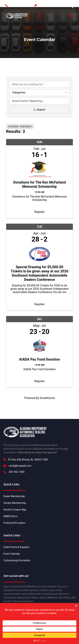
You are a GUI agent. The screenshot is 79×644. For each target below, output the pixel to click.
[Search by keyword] (39, 84)
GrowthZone (47, 398)
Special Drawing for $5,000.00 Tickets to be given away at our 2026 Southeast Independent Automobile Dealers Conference (39, 273)
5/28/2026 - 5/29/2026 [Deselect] (20, 127)
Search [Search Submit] (39, 110)
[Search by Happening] (39, 101)
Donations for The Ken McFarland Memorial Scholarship (39, 184)
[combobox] (39, 93)
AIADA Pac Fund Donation (39, 359)
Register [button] (39, 212)
